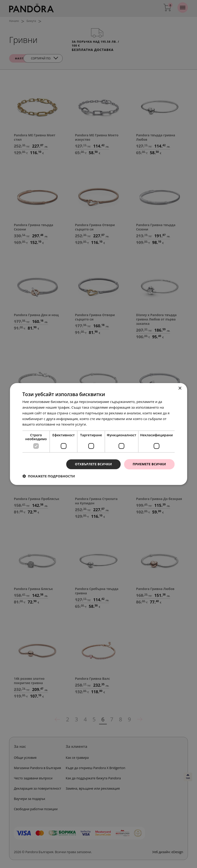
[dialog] (98, 434)
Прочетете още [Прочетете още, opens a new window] (100, 424)
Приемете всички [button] (149, 464)
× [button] (180, 388)
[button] (49, 476)
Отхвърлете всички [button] (93, 464)
